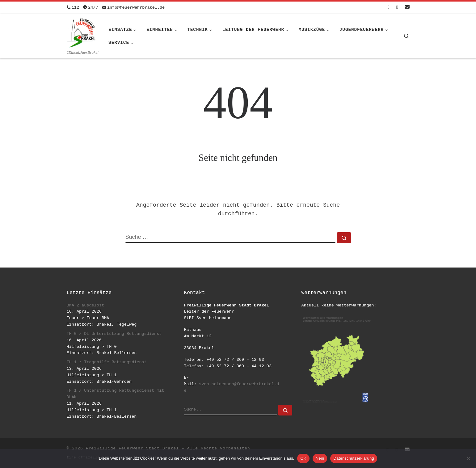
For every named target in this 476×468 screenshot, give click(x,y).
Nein (320, 458)
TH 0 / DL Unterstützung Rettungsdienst (114, 334)
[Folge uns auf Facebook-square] (389, 8)
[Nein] (468, 458)
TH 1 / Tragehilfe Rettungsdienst (107, 362)
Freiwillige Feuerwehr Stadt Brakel (132, 448)
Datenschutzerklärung (354, 458)
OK (303, 458)
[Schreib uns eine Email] (407, 8)
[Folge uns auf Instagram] (397, 8)
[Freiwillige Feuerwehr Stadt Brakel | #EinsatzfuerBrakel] (82, 32)
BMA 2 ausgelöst (86, 305)
